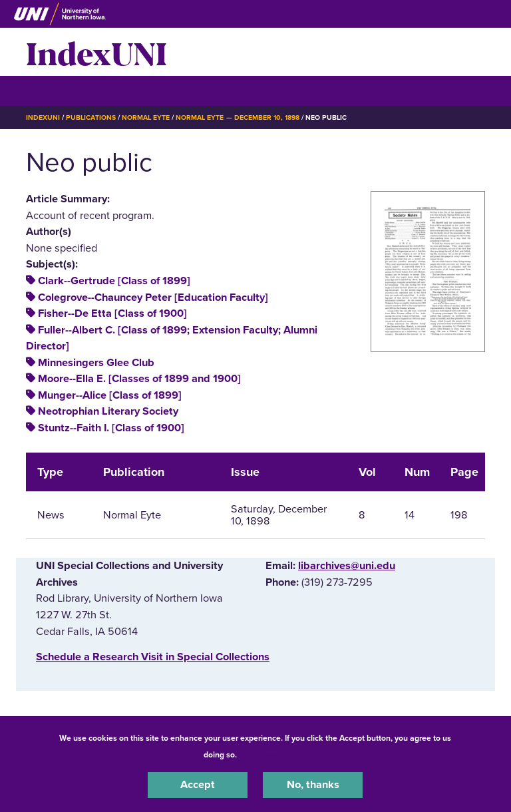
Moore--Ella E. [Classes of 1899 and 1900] (139, 379)
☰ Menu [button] (50, 90)
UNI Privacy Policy (274, 755)
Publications (90, 117)
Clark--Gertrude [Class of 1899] (114, 281)
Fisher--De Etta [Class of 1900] (112, 313)
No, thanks (313, 785)
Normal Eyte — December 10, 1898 (238, 117)
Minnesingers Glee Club (96, 363)
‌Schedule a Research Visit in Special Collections (153, 657)
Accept (198, 785)
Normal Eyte (146, 117)
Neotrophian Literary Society (108, 411)
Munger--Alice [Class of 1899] (110, 395)
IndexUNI (96, 52)
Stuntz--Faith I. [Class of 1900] (111, 428)
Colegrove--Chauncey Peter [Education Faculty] (153, 298)
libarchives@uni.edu (347, 566)
